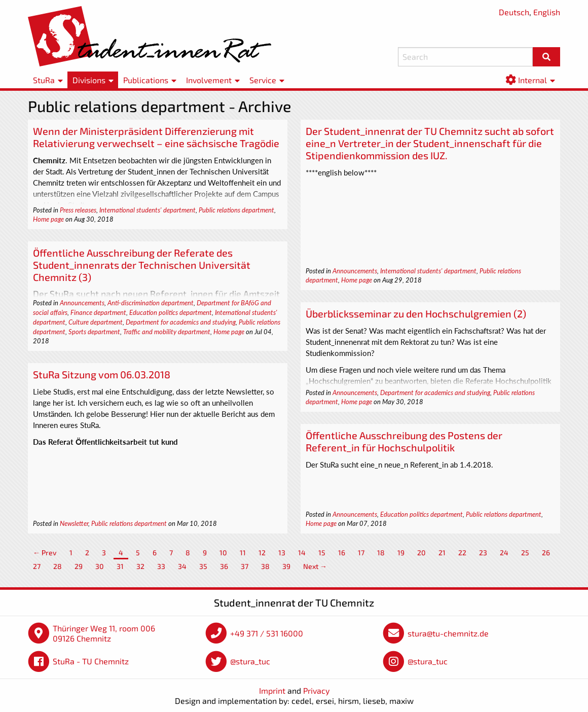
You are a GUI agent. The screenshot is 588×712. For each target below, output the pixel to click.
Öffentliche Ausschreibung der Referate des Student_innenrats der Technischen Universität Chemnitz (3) (142, 265)
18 (381, 553)
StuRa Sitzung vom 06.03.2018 (102, 374)
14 (302, 553)
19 (401, 553)
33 (161, 566)
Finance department (98, 312)
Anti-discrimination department (151, 303)
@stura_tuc (250, 661)
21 (442, 553)
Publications (146, 80)
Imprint (272, 690)
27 (37, 566)
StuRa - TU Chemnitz (91, 661)
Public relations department (236, 210)
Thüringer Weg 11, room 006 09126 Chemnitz (104, 633)
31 (120, 566)
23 (483, 553)
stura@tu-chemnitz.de (448, 633)
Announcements (355, 271)
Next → (315, 566)
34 (182, 566)
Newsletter (74, 523)
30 (100, 566)
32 (140, 566)
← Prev (45, 553)
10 (223, 553)
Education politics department (171, 312)
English (547, 12)
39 (286, 566)
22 (462, 553)
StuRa (44, 80)
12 (262, 553)
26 (546, 553)
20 (421, 553)
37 (245, 566)
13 (282, 553)
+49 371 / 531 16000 (267, 633)
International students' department (148, 210)
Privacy (316, 690)
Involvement (209, 80)
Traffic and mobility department (167, 332)
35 (203, 566)
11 (243, 553)
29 (79, 566)
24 (504, 553)
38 (265, 566)
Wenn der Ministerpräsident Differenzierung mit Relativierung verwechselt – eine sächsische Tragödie (156, 137)
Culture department (96, 322)
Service (263, 80)
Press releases (78, 210)
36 (224, 566)
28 (58, 566)
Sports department (94, 332)
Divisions (89, 80)
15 (322, 553)
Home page (48, 219)
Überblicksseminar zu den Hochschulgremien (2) (416, 313)
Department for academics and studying (181, 322)
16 (342, 553)
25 (525, 553)
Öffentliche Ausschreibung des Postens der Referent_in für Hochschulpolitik (404, 441)
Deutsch (514, 12)
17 (361, 553)
